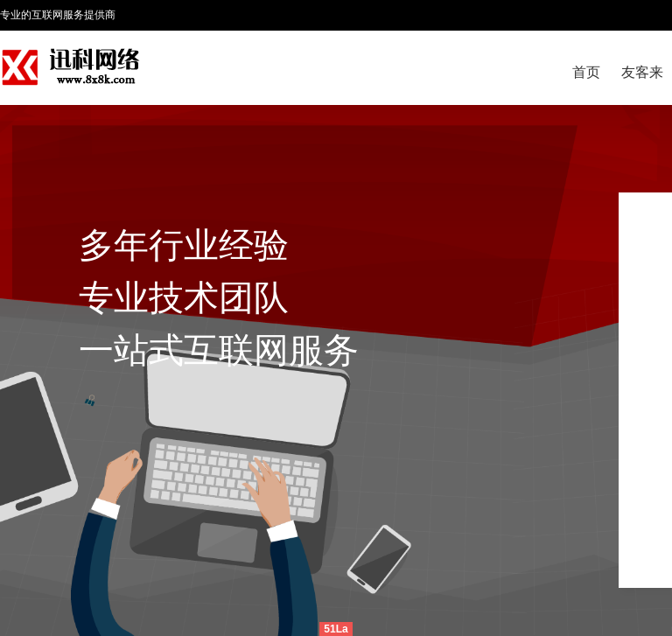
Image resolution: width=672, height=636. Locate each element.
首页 (586, 72)
